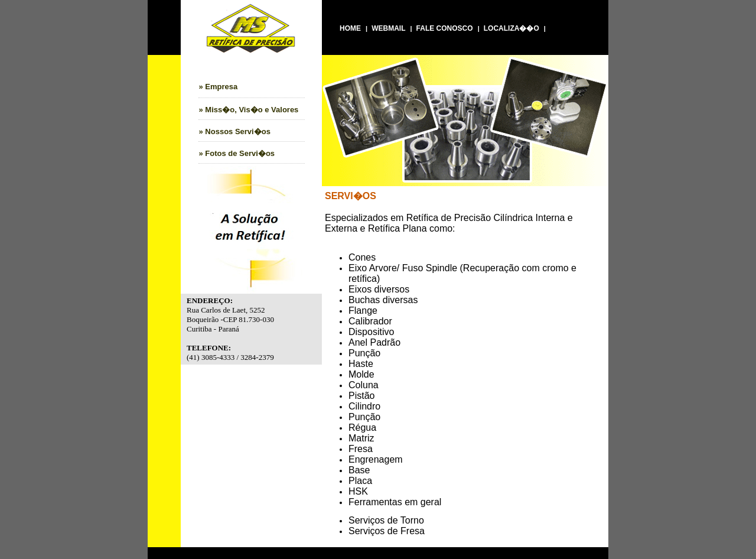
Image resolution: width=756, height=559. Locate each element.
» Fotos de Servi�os (237, 153)
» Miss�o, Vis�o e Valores (249, 110)
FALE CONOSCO (445, 28)
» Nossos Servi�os (235, 131)
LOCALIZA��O (511, 28)
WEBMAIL (388, 28)
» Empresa (219, 87)
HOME (350, 28)
